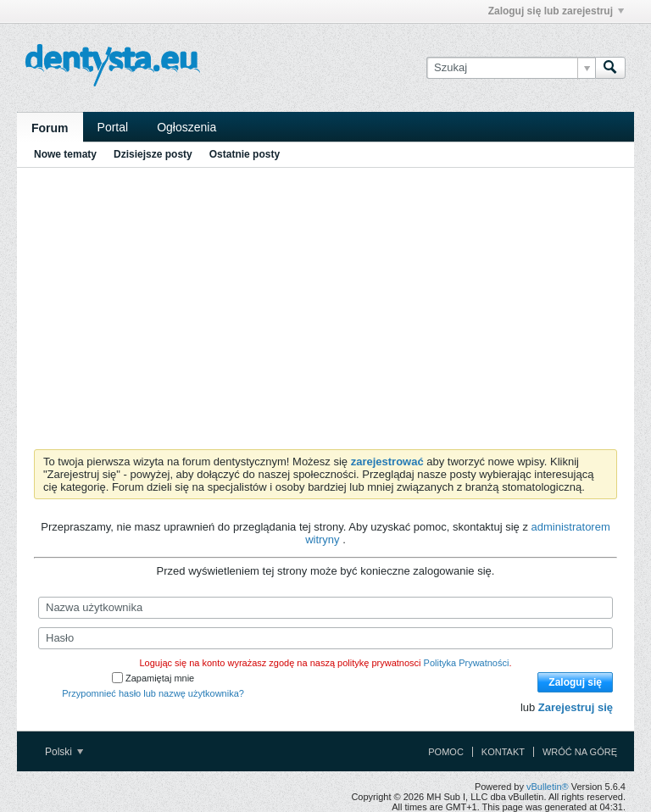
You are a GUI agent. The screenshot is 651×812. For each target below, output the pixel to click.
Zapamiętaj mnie (153, 678)
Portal (113, 127)
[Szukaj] (511, 68)
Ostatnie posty (245, 154)
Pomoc (446, 752)
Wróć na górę (580, 752)
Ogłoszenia (186, 127)
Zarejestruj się (576, 707)
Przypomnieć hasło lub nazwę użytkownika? (153, 693)
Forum (50, 128)
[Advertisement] (325, 305)
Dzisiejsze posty (153, 154)
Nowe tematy (65, 154)
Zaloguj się (575, 682)
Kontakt (503, 752)
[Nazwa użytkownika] (325, 608)
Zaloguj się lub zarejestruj (556, 11)
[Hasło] (325, 638)
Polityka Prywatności (467, 663)
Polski (64, 752)
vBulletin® (548, 787)
